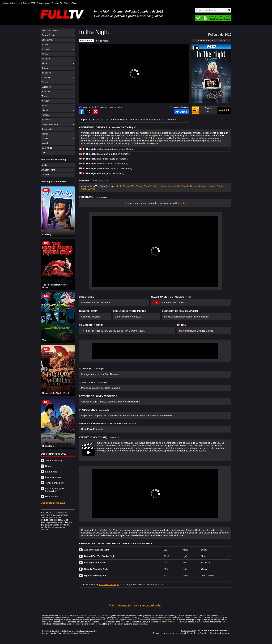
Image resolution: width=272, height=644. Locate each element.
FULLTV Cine (188, 631)
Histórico (46, 49)
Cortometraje (47, 40)
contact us (143, 624)
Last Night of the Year (95, 563)
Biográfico (46, 73)
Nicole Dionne (123, 186)
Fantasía (46, 115)
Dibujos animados (50, 124)
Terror (44, 96)
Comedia (46, 78)
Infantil (44, 110)
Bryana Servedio (199, 186)
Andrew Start (215, 186)
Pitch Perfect (52, 497)
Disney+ (45, 175)
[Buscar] (213, 10)
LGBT (44, 153)
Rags (48, 466)
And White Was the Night (97, 550)
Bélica (44, 63)
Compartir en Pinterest (96, 112)
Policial (45, 54)
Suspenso (46, 87)
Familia (45, 106)
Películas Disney (71, 3)
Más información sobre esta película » (136, 605)
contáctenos (171, 622)
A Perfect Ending (54, 461)
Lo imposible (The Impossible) (54, 490)
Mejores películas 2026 (12, 3)
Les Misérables (53, 477)
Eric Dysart (137, 186)
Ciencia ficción (48, 35)
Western (45, 101)
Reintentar (181, 203)
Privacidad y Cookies (197, 633)
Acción (45, 45)
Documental (47, 129)
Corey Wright (88, 189)
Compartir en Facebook (82, 112)
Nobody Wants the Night (96, 569)
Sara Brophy (150, 186)
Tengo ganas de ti (54, 483)
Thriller (45, 82)
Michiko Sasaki (181, 186)
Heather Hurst (165, 186)
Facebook (182, 112)
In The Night (102, 41)
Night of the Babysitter (95, 576)
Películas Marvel (43, 3)
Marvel (45, 143)
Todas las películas (50, 31)
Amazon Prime (48, 170)
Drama (45, 68)
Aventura (46, 59)
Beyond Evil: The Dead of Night (100, 556)
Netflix (44, 165)
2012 (147, 138)
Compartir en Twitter (89, 112)
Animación (46, 120)
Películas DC (57, 3)
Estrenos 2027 (29, 3)
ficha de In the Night (109, 584)
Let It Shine (51, 472)
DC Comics (47, 148)
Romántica (46, 92)
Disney (45, 138)
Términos (215, 633)
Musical (45, 134)
